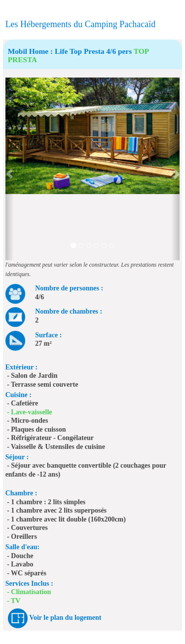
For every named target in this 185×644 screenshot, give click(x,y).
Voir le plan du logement (65, 618)
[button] (10, 169)
